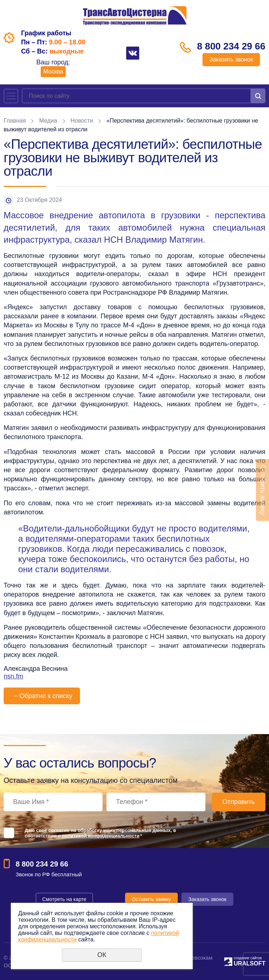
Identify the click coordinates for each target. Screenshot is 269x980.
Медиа (48, 121)
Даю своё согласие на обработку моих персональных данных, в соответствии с (100, 833)
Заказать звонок (231, 59)
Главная (15, 121)
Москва (53, 71)
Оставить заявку (151, 899)
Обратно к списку (42, 696)
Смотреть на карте (64, 899)
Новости (82, 121)
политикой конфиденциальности (101, 836)
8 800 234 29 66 (231, 46)
